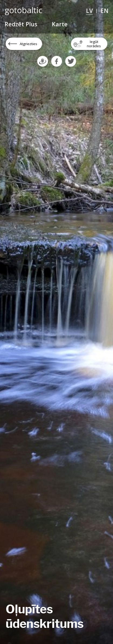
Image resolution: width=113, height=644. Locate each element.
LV (89, 11)
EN (105, 11)
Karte (60, 24)
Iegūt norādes (94, 44)
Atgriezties (28, 44)
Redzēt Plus (21, 24)
